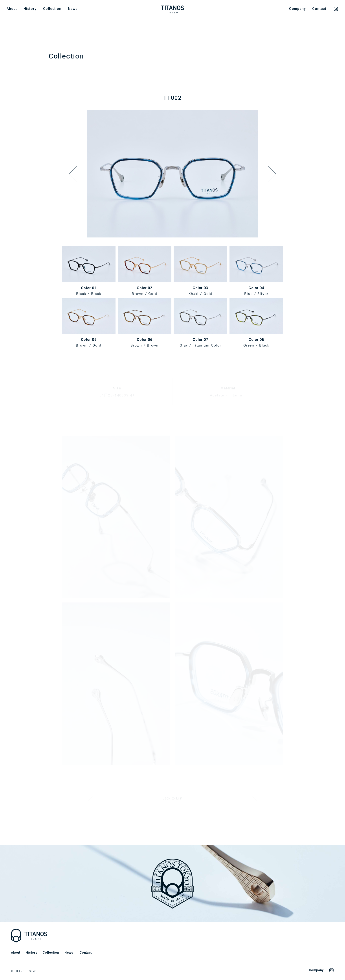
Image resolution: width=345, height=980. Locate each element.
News (73, 9)
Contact (319, 9)
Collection (52, 9)
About (12, 9)
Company (297, 9)
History (30, 9)
